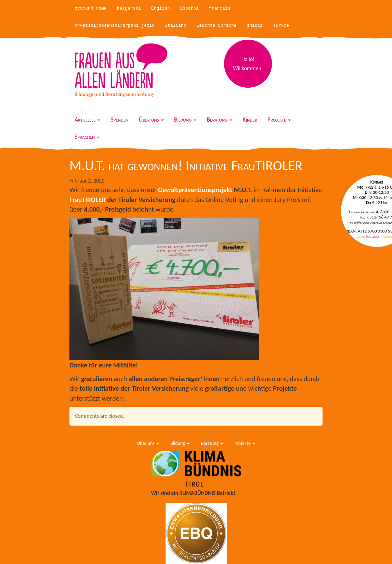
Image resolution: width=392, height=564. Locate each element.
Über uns (151, 120)
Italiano (175, 26)
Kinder (250, 120)
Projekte (279, 120)
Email (361, 236)
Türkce (281, 26)
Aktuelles (87, 120)
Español (189, 8)
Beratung (219, 120)
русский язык (91, 8)
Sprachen (87, 137)
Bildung (185, 120)
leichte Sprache (216, 26)
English (161, 8)
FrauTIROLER (88, 200)
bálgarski (129, 8)
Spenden (119, 120)
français (220, 8)
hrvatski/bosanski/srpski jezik (115, 26)
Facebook (374, 236)
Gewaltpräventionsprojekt (196, 190)
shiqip (255, 26)
